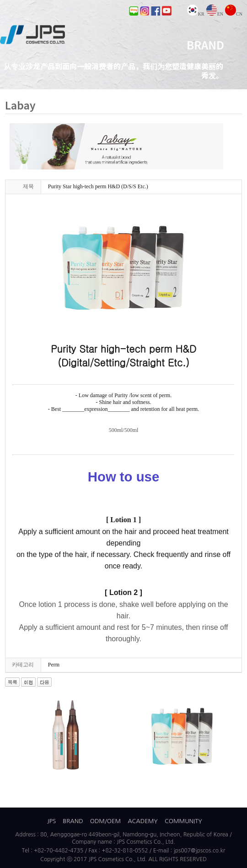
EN (215, 14)
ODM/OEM (105, 821)
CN (234, 14)
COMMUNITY (183, 821)
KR (196, 14)
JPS (51, 821)
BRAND (73, 821)
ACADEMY (143, 821)
